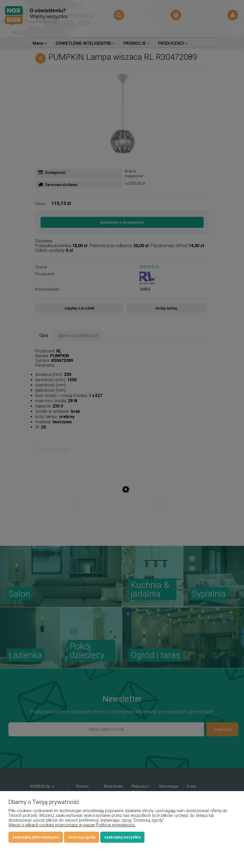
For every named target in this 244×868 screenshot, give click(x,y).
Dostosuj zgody (82, 837)
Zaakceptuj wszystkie (122, 837)
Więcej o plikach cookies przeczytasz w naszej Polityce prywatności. (72, 825)
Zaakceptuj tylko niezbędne (36, 837)
